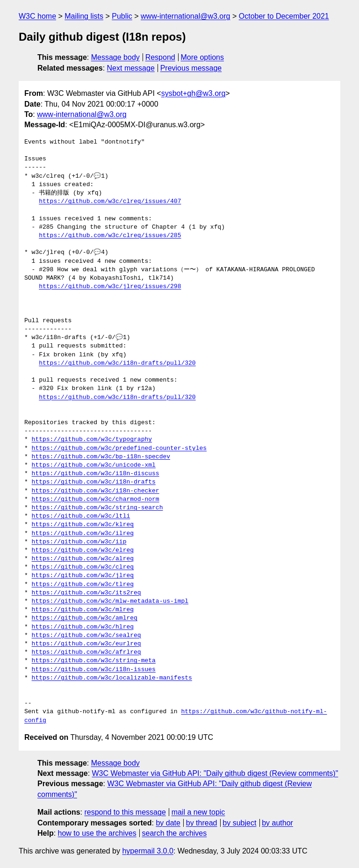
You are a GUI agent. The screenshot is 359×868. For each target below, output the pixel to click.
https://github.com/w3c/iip (79, 542)
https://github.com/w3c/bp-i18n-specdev (101, 457)
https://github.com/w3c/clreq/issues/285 (110, 236)
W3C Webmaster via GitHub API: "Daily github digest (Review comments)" (215, 773)
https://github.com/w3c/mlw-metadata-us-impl (110, 601)
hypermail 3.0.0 (147, 851)
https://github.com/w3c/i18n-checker (96, 491)
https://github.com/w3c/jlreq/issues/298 (110, 287)
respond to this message (125, 812)
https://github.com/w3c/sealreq (86, 636)
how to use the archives (97, 833)
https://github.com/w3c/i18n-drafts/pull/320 (117, 363)
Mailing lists (84, 16)
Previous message (191, 68)
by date (168, 823)
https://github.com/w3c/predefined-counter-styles (119, 448)
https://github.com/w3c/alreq (83, 559)
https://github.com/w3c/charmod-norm (96, 499)
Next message (131, 68)
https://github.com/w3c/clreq (83, 567)
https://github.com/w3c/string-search (97, 508)
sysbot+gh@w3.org (194, 93)
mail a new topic (198, 812)
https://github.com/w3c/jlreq (83, 576)
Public (122, 16)
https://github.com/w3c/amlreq (85, 618)
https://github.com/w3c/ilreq (83, 534)
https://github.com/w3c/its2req (86, 593)
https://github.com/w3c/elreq (83, 550)
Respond (160, 57)
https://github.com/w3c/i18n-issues (94, 670)
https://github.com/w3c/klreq (83, 525)
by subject (239, 823)
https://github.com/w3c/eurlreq (86, 644)
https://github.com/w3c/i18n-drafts (94, 482)
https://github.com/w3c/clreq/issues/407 (110, 202)
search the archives (175, 833)
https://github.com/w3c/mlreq (83, 610)
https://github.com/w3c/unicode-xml (94, 465)
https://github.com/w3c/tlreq (83, 585)
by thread (202, 823)
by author (277, 823)
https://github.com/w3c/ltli (81, 516)
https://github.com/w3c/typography (92, 440)
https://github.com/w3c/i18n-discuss (96, 474)
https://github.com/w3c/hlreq (83, 627)
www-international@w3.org (185, 16)
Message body (115, 57)
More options (203, 57)
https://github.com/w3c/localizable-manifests (112, 678)
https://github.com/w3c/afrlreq (86, 652)
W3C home (37, 16)
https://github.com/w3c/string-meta (94, 661)
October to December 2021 (284, 16)
